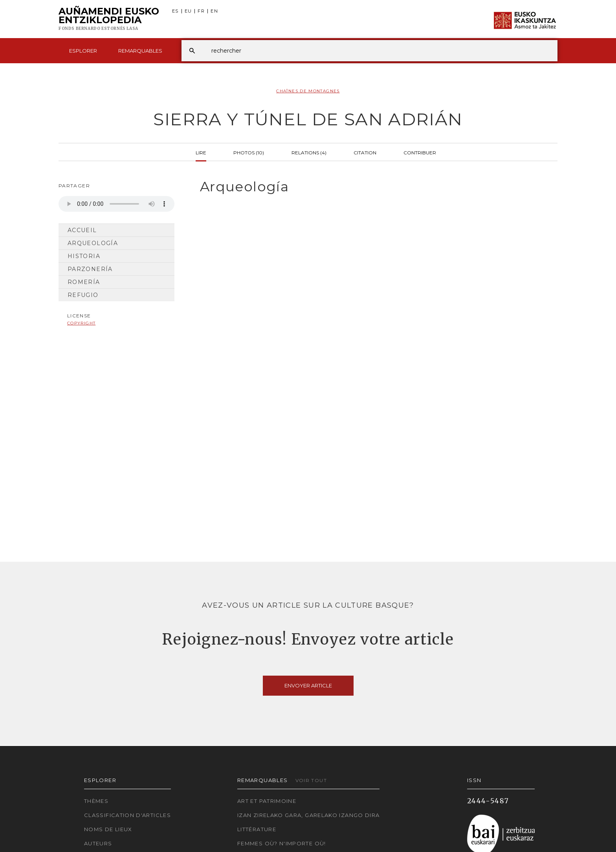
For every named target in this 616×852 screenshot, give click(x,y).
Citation (365, 152)
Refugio (83, 295)
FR (201, 11)
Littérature (257, 829)
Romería (84, 282)
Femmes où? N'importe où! (282, 843)
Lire (201, 152)
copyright (81, 323)
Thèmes (96, 801)
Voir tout (311, 780)
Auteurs (98, 843)
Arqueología (93, 243)
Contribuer (420, 152)
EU (188, 11)
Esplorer (83, 51)
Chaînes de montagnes (308, 91)
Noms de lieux (108, 829)
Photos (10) (249, 152)
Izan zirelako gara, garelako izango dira (308, 815)
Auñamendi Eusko (109, 19)
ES (175, 11)
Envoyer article (308, 685)
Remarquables (140, 51)
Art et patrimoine (267, 801)
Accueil (82, 230)
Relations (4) (309, 152)
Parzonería (90, 269)
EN (214, 11)
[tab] (372, 187)
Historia (84, 256)
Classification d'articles (127, 815)
